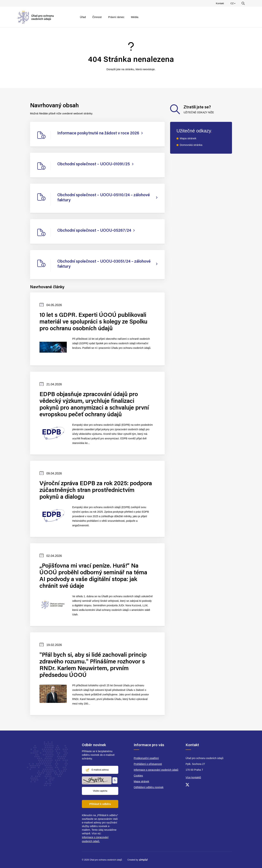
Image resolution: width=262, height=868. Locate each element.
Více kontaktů (193, 777)
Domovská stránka (191, 145)
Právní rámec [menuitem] (116, 17)
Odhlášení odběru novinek (149, 787)
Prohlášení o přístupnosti (148, 764)
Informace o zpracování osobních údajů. (95, 839)
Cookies (138, 776)
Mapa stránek (188, 138)
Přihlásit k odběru (100, 804)
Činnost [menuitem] (97, 17)
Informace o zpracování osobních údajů (156, 770)
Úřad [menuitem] (83, 17)
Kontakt (220, 3)
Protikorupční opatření (146, 758)
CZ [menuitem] (234, 4)
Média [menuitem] (135, 17)
